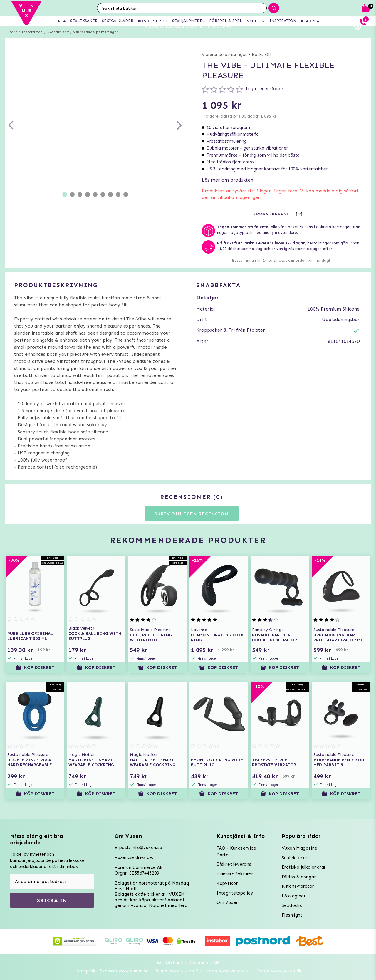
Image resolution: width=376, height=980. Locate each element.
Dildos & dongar (299, 877)
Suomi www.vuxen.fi (177, 971)
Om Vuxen (228, 902)
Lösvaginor (294, 896)
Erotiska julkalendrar (304, 867)
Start (12, 43)
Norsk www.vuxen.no (228, 971)
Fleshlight (292, 915)
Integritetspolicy (235, 893)
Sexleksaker (294, 858)
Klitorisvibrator (298, 886)
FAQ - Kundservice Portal (236, 851)
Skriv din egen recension (191, 524)
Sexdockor (293, 905)
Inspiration (32, 43)
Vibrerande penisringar (96, 43)
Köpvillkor (227, 883)
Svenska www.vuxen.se (124, 971)
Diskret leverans (234, 864)
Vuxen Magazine (300, 848)
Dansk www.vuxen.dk (279, 971)
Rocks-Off (262, 65)
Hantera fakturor (235, 874)
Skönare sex (58, 43)
